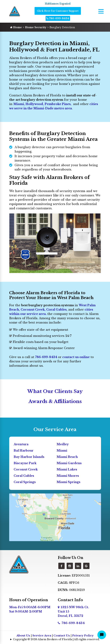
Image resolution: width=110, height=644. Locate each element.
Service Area (42, 635)
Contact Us (62, 635)
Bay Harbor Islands (29, 457)
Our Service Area (55, 429)
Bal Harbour (24, 450)
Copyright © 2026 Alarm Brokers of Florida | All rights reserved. (56, 639)
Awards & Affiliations (55, 401)
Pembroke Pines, (58, 104)
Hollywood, (35, 104)
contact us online (76, 357)
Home (16, 27)
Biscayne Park (25, 463)
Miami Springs (68, 482)
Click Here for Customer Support (58, 11)
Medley (63, 444)
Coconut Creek (26, 469)
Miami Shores (68, 476)
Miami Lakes (67, 469)
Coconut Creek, (33, 310)
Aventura (21, 444)
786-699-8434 (58, 18)
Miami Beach (67, 457)
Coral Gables (56, 310)
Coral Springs (25, 482)
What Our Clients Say (55, 391)
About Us (23, 635)
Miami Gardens (69, 463)
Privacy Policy (83, 635)
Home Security (36, 27)
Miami (19, 104)
